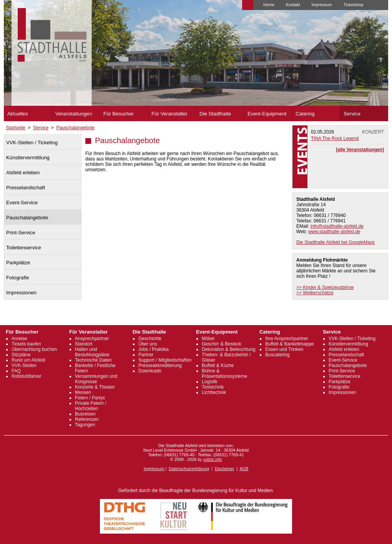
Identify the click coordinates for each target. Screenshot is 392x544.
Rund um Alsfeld (28, 360)
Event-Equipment (267, 114)
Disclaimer (224, 469)
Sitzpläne (21, 355)
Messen (83, 392)
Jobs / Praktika (154, 349)
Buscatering (277, 355)
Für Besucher (119, 114)
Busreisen (85, 414)
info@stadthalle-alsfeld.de (337, 226)
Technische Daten (93, 360)
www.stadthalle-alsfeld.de (334, 232)
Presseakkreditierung (160, 365)
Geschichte (150, 339)
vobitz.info (213, 459)
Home (269, 5)
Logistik (210, 382)
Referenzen (87, 419)
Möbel (208, 339)
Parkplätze (18, 263)
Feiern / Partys (90, 398)
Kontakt (293, 5)
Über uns (148, 344)
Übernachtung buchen (34, 349)
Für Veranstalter (169, 114)
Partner (146, 355)
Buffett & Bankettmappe (290, 344)
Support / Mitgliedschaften (165, 360)
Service (352, 114)
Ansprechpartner (92, 339)
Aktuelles (18, 114)
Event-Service (22, 203)
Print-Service (21, 233)
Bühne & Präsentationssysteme (224, 374)
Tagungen (85, 425)
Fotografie (17, 278)
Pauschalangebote (75, 128)
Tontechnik (213, 387)
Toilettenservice (24, 248)
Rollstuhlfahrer (26, 376)
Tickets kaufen (26, 344)
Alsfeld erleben (23, 173)
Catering (305, 114)
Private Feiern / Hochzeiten (91, 406)
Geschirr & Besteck (222, 344)
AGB (244, 469)
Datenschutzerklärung (189, 469)
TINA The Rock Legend (335, 139)
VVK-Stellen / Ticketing (32, 143)
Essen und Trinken (284, 349)
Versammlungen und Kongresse (96, 379)
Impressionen (21, 293)
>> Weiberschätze (315, 293)
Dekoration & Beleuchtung (228, 349)
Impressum (321, 5)
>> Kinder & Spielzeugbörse (325, 287)
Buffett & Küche (218, 365)
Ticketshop (354, 5)
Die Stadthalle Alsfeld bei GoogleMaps (336, 242)
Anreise (19, 339)
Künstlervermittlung (28, 158)
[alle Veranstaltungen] (360, 150)
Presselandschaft (26, 188)
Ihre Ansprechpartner (287, 339)
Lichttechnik (214, 392)
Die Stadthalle (215, 114)
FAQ (16, 371)
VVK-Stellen (24, 365)
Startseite (16, 128)
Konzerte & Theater (95, 387)
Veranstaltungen (74, 114)
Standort (84, 344)
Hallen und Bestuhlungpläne (92, 352)
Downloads (150, 371)
